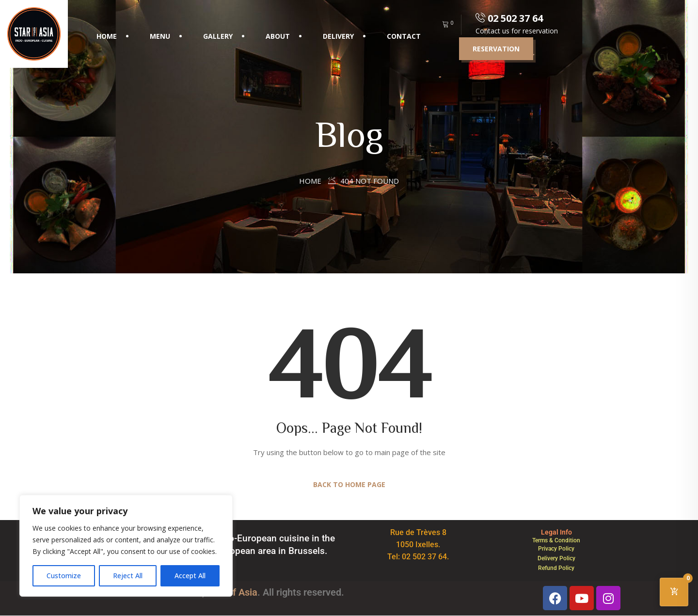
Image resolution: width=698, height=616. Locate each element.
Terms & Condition (556, 540)
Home (107, 36)
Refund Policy (556, 568)
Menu (160, 36)
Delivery (338, 36)
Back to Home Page (349, 484)
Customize (64, 576)
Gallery (218, 36)
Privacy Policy (556, 549)
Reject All (128, 576)
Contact (404, 36)
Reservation (496, 49)
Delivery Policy (556, 558)
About (278, 36)
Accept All (190, 576)
